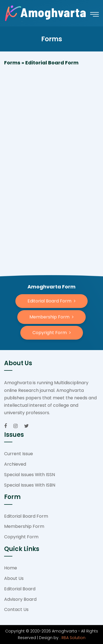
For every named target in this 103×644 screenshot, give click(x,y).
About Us (14, 578)
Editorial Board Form (26, 516)
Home (11, 568)
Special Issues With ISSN (30, 475)
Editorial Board (20, 589)
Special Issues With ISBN (30, 485)
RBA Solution (73, 638)
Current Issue (19, 454)
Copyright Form (21, 537)
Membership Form (24, 526)
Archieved (15, 464)
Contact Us (16, 609)
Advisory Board (20, 599)
